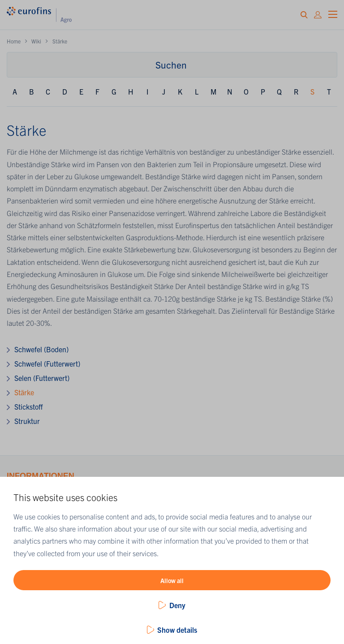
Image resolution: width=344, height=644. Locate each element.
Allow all (172, 580)
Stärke (24, 392)
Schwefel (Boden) (41, 349)
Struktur (27, 421)
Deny (177, 605)
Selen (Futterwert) (42, 378)
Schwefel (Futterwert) (47, 363)
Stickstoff (28, 406)
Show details (177, 630)
